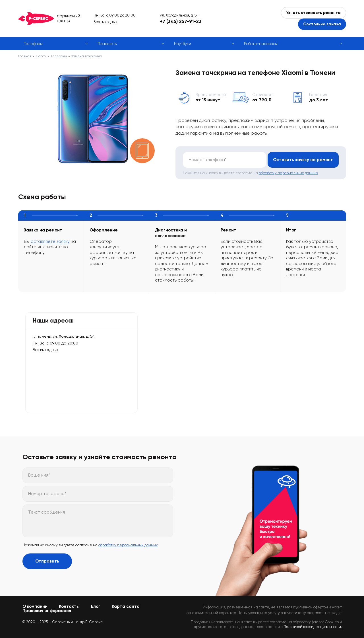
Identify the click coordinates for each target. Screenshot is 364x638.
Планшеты (107, 44)
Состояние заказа (322, 24)
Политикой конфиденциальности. (313, 627)
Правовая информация (47, 611)
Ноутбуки (183, 44)
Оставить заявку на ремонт (303, 160)
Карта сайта (126, 606)
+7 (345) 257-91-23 (181, 21)
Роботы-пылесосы (261, 44)
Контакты (69, 606)
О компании (35, 606)
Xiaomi (41, 56)
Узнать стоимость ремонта (314, 13)
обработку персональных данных (288, 173)
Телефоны (33, 44)
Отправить (47, 561)
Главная (25, 56)
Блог (96, 606)
